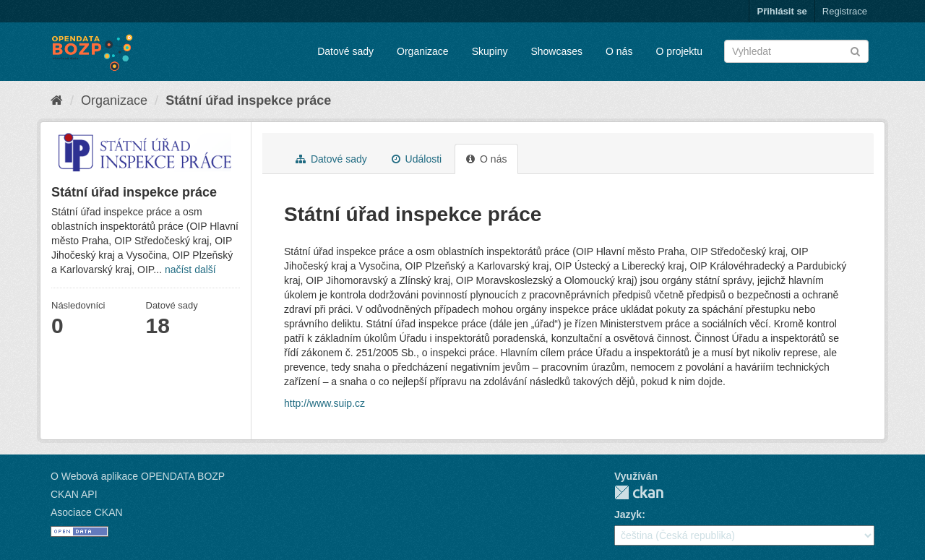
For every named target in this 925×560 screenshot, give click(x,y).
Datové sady (345, 51)
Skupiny (490, 51)
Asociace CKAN (87, 512)
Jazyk (628, 514)
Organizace (423, 51)
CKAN (639, 492)
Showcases (556, 51)
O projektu (679, 51)
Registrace (845, 11)
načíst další (190, 270)
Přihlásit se (782, 11)
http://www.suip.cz (324, 403)
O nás (619, 51)
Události (417, 159)
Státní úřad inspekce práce (248, 100)
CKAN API (74, 494)
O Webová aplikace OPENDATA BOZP (138, 476)
